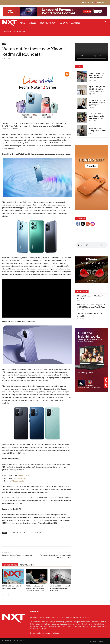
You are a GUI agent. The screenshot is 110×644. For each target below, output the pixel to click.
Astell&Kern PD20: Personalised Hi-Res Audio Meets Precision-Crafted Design (60, 588)
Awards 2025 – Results (14, 32)
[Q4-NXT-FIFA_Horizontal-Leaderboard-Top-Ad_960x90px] (55, 16)
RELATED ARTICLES (10, 565)
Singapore (93, 641)
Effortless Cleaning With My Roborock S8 (17, 555)
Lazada (26, 475)
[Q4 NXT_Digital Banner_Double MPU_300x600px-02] (92, 392)
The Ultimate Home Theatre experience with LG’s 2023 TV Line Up (55, 556)
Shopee (20, 475)
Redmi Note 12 (34, 533)
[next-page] (7, 595)
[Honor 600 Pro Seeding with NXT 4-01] (92, 209)
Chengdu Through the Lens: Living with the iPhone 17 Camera (96, 75)
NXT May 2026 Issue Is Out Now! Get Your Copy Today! (91, 297)
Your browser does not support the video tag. (92, 52)
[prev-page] (4, 595)
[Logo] (11, 23)
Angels (34, 23)
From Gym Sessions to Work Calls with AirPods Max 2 (90, 315)
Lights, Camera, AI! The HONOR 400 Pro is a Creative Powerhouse (97, 89)
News (24, 23)
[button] (105, 22)
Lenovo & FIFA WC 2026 (71, 23)
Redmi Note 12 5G (22, 533)
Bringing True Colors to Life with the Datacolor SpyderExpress (97, 103)
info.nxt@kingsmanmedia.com (49, 633)
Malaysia (101, 641)
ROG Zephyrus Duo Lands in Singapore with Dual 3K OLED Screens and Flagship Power (35, 588)
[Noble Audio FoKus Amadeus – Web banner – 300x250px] (92, 283)
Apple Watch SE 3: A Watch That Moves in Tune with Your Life (96, 116)
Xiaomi (42, 533)
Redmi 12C (12, 533)
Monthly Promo (49, 23)
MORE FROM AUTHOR (27, 565)
